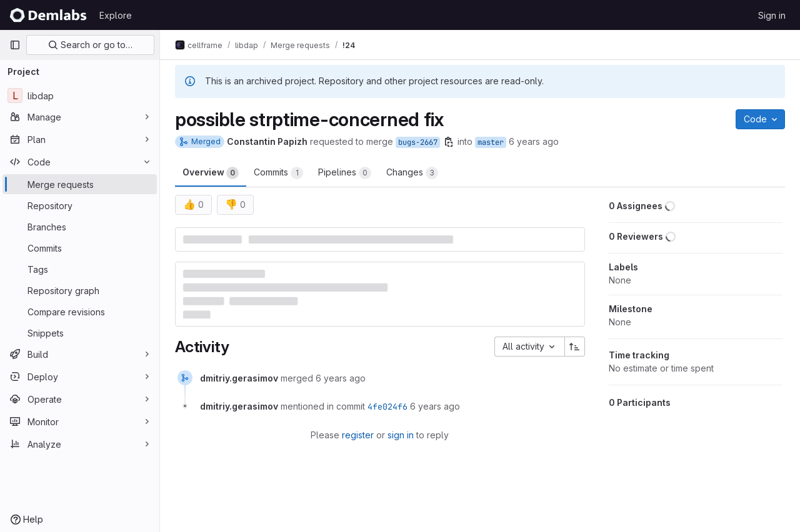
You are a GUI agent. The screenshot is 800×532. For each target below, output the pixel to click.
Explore (116, 15)
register (358, 435)
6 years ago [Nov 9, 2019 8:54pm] (534, 141)
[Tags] (80, 269)
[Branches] (80, 227)
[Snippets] (80, 333)
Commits (278, 173)
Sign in (772, 15)
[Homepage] (48, 15)
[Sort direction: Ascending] (575, 347)
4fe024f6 (387, 406)
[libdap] (80, 96)
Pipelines (345, 173)
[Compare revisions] (80, 312)
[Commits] (80, 248)
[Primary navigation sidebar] (15, 45)
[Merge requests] (80, 184)
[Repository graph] (80, 290)
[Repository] (80, 205)
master (491, 142)
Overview (211, 173)
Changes (412, 173)
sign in (401, 435)
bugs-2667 (418, 142)
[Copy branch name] (449, 142)
